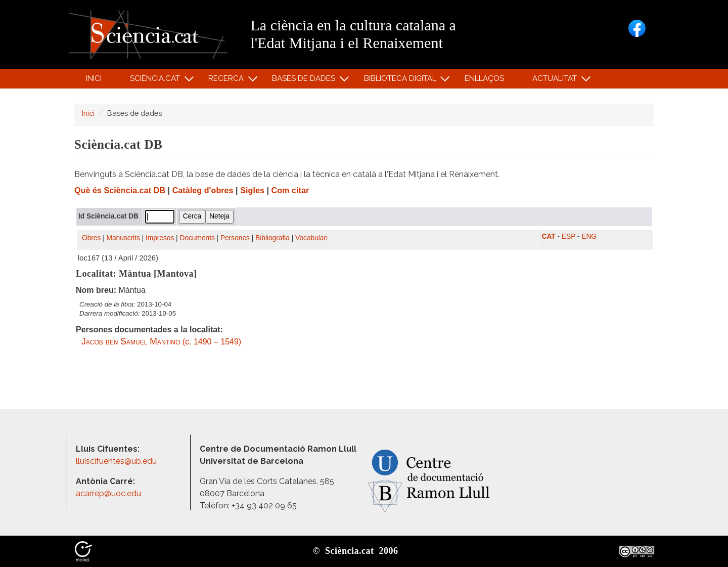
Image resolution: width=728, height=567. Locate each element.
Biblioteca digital (401, 81)
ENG (589, 236)
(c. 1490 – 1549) (161, 342)
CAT (549, 236)
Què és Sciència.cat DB (120, 190)
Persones (235, 238)
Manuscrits (123, 238)
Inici (94, 78)
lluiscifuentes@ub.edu (117, 461)
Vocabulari (311, 238)
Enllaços (484, 78)
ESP (568, 236)
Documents (197, 238)
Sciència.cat (156, 81)
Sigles (252, 190)
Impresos (160, 238)
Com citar (290, 190)
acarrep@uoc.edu (108, 493)
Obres (91, 238)
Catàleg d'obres (203, 190)
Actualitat (556, 81)
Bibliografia (272, 238)
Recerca (228, 81)
